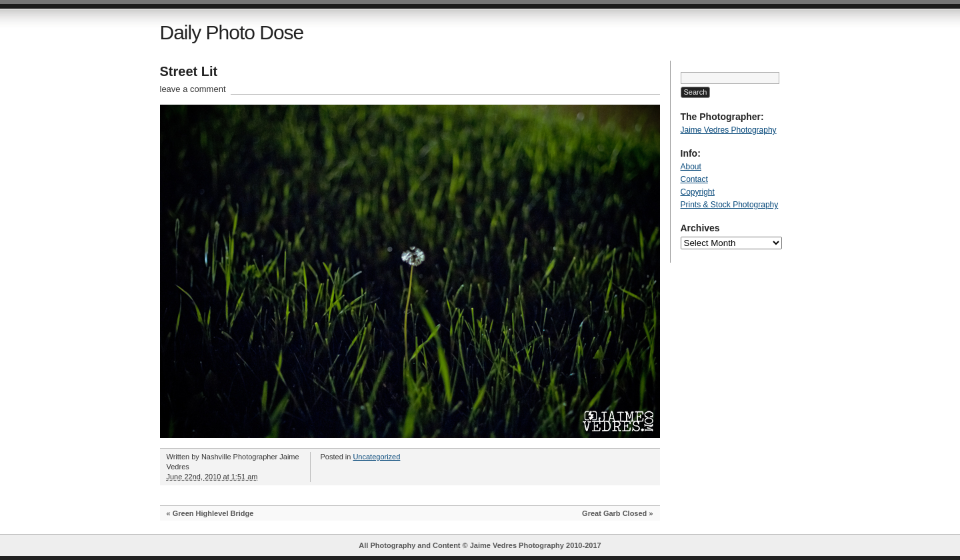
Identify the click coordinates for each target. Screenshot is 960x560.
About (691, 167)
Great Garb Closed (614, 513)
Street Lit (189, 71)
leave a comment (193, 89)
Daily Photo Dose (232, 32)
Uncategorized (376, 457)
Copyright (698, 192)
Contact (694, 179)
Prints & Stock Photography (730, 205)
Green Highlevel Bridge (213, 513)
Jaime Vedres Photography (729, 130)
